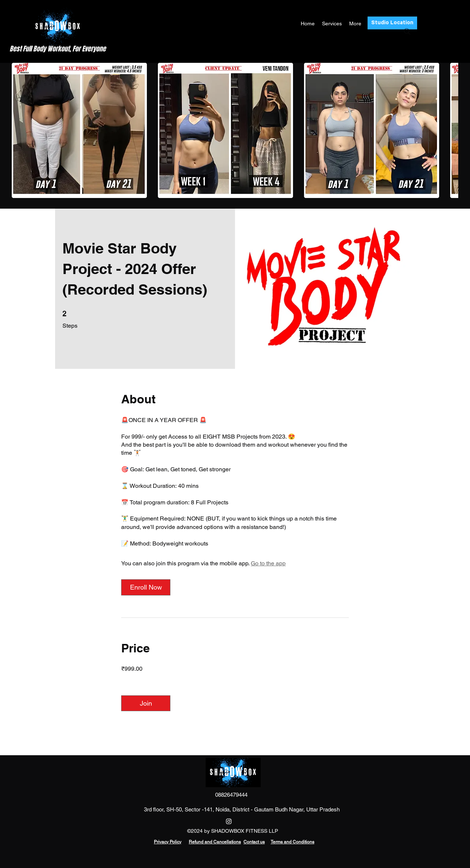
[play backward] (21, 130)
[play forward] (449, 130)
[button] (79, 130)
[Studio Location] (392, 23)
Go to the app (268, 563)
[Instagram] (229, 821)
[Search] (407, 32)
